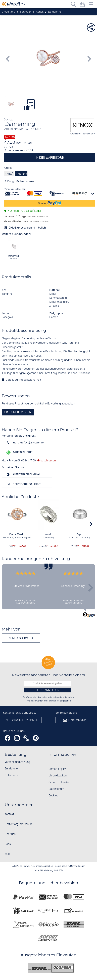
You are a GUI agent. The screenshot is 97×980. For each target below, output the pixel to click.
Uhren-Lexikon (58, 776)
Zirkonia (20, 360)
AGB (7, 854)
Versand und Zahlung (17, 762)
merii (49, 535)
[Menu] (91, 5)
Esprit (80, 535)
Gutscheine (12, 775)
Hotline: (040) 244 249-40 (25, 442)
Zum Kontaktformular (23, 474)
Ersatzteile (11, 769)
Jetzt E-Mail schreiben (24, 484)
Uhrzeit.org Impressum (19, 824)
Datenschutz (56, 789)
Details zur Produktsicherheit (23, 380)
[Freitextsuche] (74, 5)
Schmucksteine (35, 360)
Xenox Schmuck (21, 638)
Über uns (10, 834)
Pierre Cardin (17, 534)
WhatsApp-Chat (19, 453)
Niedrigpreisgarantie (26, 373)
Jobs (8, 844)
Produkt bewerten (18, 412)
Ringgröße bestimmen (20, 181)
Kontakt (9, 814)
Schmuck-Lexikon (59, 782)
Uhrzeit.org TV (57, 769)
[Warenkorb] (82, 5)
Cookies (53, 796)
